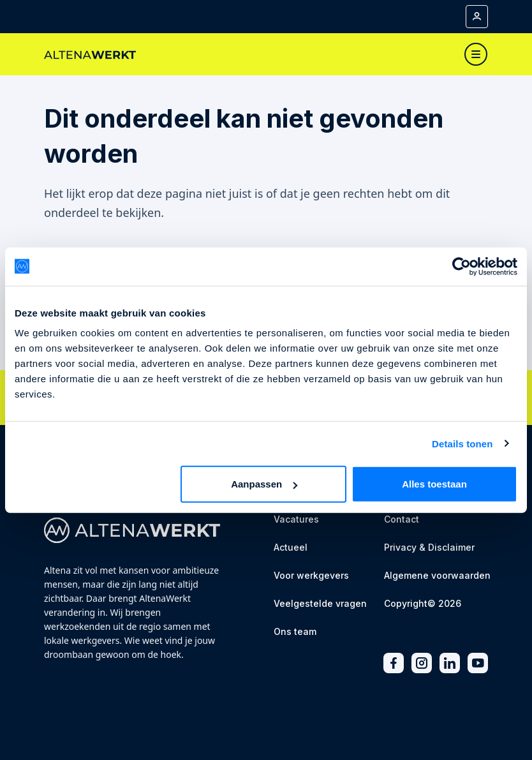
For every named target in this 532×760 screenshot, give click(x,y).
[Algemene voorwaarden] (437, 577)
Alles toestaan (434, 484)
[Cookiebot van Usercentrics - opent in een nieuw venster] (462, 266)
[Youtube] (478, 663)
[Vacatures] (296, 520)
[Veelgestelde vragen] (320, 605)
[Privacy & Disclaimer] (429, 548)
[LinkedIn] (450, 663)
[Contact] (402, 520)
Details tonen (462, 443)
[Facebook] (394, 663)
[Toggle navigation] (476, 54)
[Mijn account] (477, 17)
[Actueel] (291, 548)
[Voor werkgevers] (311, 577)
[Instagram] (422, 663)
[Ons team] (295, 633)
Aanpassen (264, 484)
